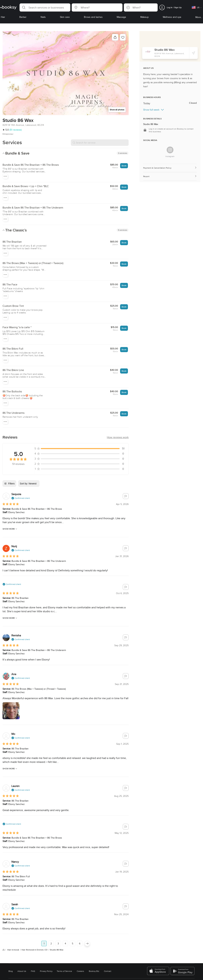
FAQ (33, 971)
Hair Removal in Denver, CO (35, 950)
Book (124, 166)
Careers (80, 971)
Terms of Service (64, 971)
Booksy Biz (94, 971)
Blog (11, 971)
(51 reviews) (16, 130)
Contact (108, 971)
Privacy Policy (46, 971)
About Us (22, 971)
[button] (45, 7)
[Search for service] (100, 143)
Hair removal (13, 950)
